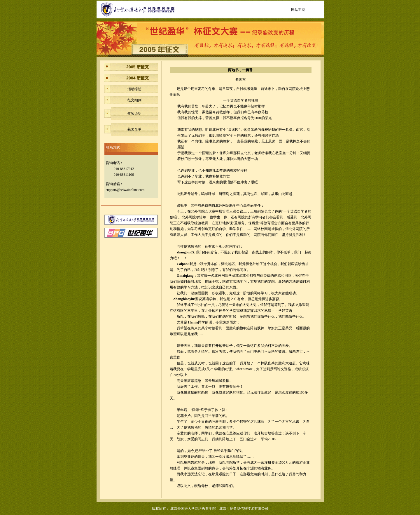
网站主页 (298, 10)
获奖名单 (134, 129)
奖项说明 (134, 114)
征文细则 (134, 100)
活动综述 (134, 89)
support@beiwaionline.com (125, 190)
